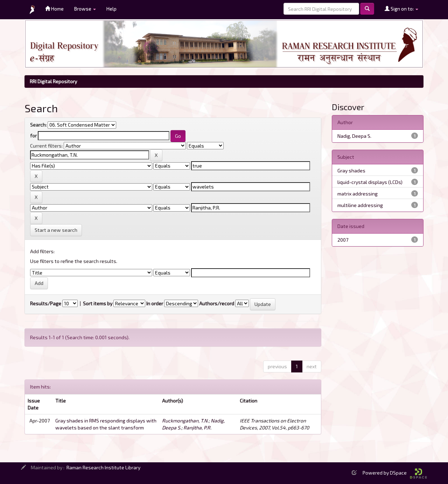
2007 (343, 240)
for (33, 136)
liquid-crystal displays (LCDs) (370, 182)
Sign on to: (401, 9)
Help (111, 9)
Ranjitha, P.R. (197, 428)
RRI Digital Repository (53, 81)
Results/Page (46, 303)
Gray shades (351, 170)
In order (155, 303)
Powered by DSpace (395, 473)
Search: (38, 125)
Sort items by (98, 303)
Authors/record (217, 303)
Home (54, 9)
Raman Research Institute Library (103, 467)
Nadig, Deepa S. (354, 136)
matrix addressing (358, 194)
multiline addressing (360, 205)
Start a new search (56, 230)
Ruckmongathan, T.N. (185, 421)
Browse (85, 9)
